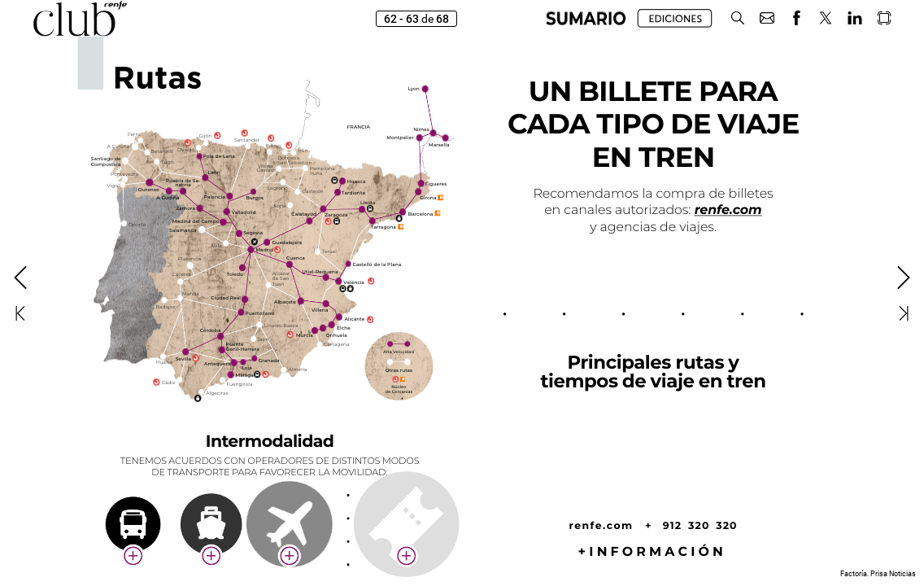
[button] (586, 18)
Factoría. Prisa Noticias (878, 574)
